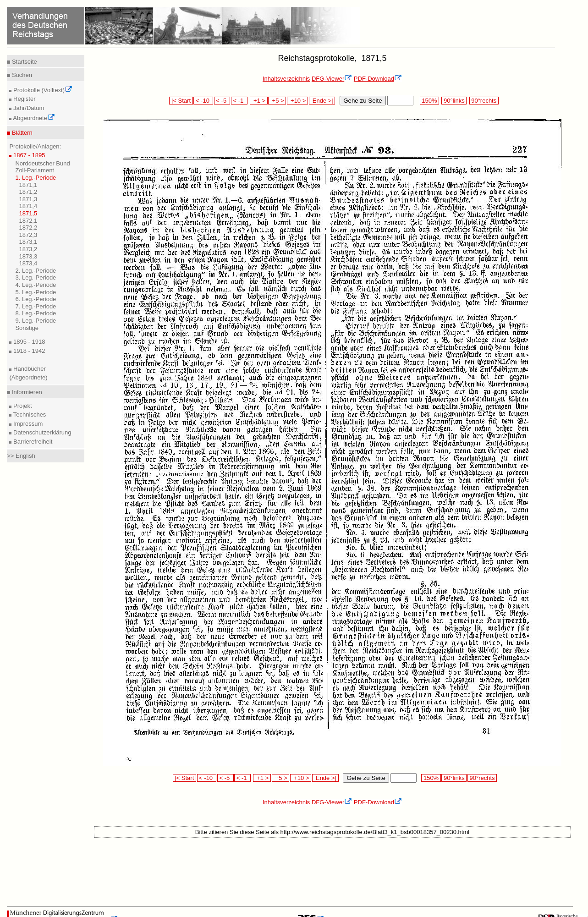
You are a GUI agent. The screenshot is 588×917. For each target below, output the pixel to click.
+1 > (259, 101)
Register (23, 99)
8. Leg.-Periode (36, 313)
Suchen (21, 75)
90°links (454, 101)
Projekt (22, 406)
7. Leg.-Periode (36, 306)
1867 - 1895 (28, 155)
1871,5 (28, 213)
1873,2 (28, 249)
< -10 (203, 101)
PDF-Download (378, 79)
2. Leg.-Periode (36, 271)
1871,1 (28, 185)
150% (429, 101)
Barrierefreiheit (32, 442)
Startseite (24, 62)
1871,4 (28, 206)
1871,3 (28, 199)
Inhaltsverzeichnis (286, 79)
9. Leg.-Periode (36, 321)
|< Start (181, 101)
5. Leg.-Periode (36, 292)
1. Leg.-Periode (36, 178)
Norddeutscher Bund (42, 163)
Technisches (29, 415)
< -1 (239, 101)
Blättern (21, 133)
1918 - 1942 (28, 351)
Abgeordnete (33, 118)
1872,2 (28, 228)
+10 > (297, 101)
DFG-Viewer (332, 79)
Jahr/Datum (28, 108)
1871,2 (28, 192)
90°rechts (484, 101)
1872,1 (28, 221)
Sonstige (27, 328)
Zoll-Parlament (35, 170)
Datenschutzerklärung (41, 432)
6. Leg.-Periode (36, 299)
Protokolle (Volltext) (42, 90)
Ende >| (322, 101)
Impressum (27, 424)
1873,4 (28, 263)
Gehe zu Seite (363, 101)
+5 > (277, 101)
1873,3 (28, 256)
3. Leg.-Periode (36, 277)
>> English (21, 456)
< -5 (222, 101)
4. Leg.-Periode (36, 285)
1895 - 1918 (28, 342)
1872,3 (28, 235)
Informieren (26, 392)
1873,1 (28, 242)
